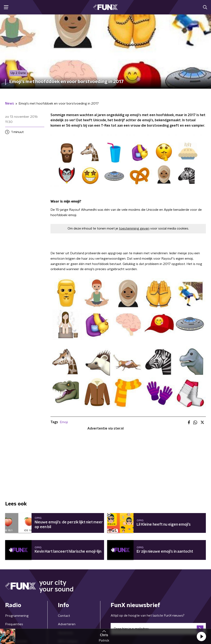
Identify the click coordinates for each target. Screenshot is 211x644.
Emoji (64, 422)
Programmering (17, 616)
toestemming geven (134, 228)
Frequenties (14, 624)
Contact (64, 616)
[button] (201, 636)
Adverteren (67, 624)
